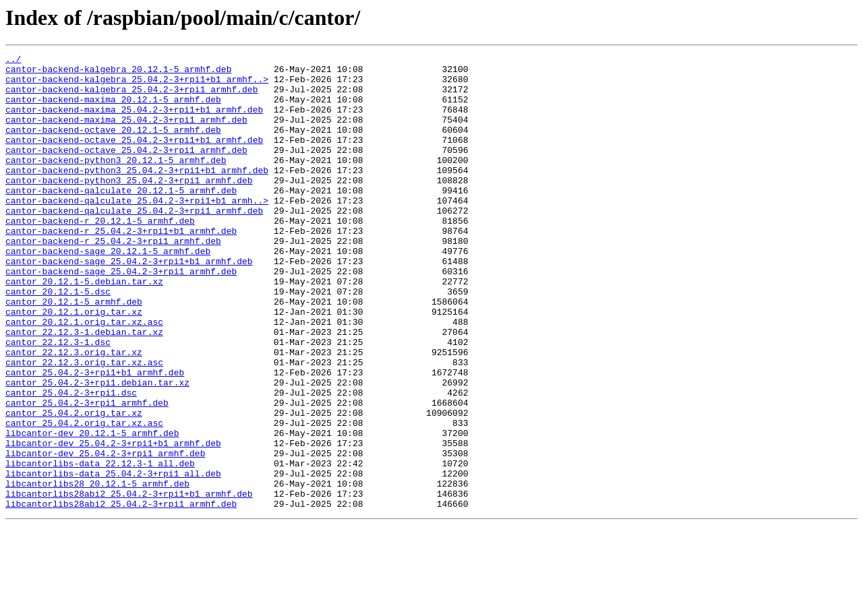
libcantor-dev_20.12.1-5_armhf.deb (92, 510)
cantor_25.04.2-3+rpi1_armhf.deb (87, 473)
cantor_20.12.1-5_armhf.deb (74, 352)
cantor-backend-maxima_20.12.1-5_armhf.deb (113, 109)
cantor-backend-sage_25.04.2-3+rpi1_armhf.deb (121, 315)
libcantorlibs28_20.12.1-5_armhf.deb (97, 570)
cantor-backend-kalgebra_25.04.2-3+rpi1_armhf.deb (131, 97)
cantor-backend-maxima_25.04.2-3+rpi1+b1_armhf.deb (134, 121)
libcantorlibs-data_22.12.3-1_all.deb (100, 546)
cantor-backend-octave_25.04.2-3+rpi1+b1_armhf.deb (134, 158)
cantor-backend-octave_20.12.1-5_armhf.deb (113, 146)
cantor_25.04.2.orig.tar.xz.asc (84, 497)
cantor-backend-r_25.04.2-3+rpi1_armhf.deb (113, 279)
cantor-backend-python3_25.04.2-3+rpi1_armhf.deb (129, 206)
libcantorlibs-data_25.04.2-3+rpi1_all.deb (113, 558)
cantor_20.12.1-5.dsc (58, 340)
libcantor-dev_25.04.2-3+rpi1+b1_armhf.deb (113, 522)
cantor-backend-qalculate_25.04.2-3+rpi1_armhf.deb (134, 243)
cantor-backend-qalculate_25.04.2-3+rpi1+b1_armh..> (137, 230)
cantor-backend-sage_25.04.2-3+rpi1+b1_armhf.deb (129, 303)
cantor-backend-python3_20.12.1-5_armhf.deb (116, 182)
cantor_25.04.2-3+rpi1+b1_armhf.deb (95, 437)
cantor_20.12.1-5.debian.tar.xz (84, 328)
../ (13, 61)
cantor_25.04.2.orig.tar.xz (74, 485)
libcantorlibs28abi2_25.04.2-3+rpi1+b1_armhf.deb (129, 582)
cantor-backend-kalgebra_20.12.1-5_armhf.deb (118, 73)
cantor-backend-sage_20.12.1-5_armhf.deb (108, 291)
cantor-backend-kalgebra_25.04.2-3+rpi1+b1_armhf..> (137, 85)
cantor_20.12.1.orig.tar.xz (74, 364)
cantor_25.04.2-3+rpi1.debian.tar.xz (97, 449)
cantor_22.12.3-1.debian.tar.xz (84, 388)
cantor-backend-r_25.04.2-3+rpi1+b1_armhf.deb (121, 267)
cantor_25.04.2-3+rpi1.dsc (71, 461)
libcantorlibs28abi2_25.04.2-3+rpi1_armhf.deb (121, 594)
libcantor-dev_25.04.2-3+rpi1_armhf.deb (105, 534)
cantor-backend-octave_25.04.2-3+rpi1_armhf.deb (126, 170)
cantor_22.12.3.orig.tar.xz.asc (84, 425)
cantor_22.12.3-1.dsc (58, 400)
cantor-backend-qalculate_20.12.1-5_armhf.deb (121, 218)
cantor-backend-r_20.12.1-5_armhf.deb (100, 255)
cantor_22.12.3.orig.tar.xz (74, 412)
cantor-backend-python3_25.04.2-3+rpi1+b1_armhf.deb (137, 194)
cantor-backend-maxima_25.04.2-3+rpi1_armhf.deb (126, 133)
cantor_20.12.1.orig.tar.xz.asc (84, 376)
